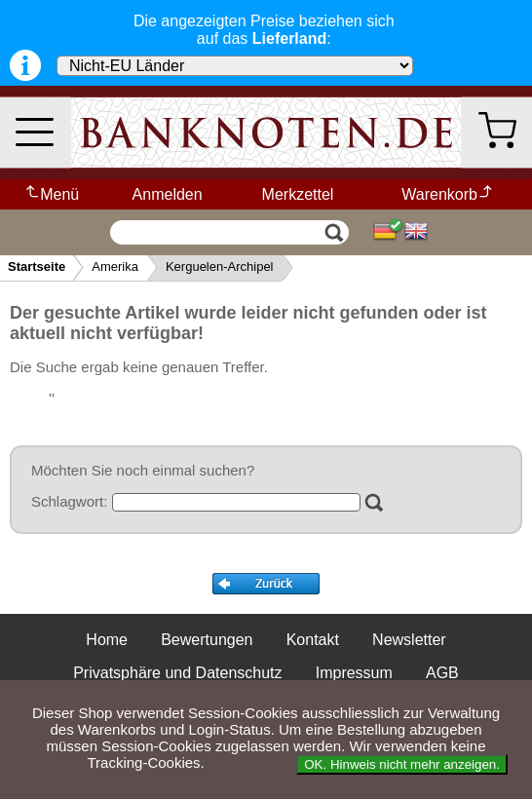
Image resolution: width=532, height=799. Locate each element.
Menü (51, 194)
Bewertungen (207, 640)
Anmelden (168, 194)
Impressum (354, 673)
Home (107, 640)
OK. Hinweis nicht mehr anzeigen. (402, 764)
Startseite (37, 266)
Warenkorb (448, 194)
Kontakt (313, 640)
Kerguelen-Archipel (220, 266)
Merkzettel (298, 194)
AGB (442, 673)
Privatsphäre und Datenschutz (177, 673)
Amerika (115, 266)
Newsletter (409, 640)
